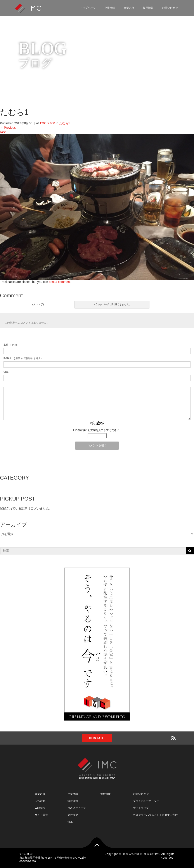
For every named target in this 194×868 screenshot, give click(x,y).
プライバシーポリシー (146, 801)
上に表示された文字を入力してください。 (97, 430)
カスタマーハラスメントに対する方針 (155, 815)
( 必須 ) (11, 345)
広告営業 (40, 801)
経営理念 (73, 801)
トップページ (88, 8)
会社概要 (73, 815)
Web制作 (40, 808)
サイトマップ (141, 808)
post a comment (60, 282)
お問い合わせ (170, 8)
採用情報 (148, 8)
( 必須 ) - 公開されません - (23, 358)
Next (5, 132)
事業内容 (129, 8)
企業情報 (110, 8)
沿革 (70, 822)
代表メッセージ (77, 808)
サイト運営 (41, 815)
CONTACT (97, 738)
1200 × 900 (47, 123)
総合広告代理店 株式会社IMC (142, 854)
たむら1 (65, 123)
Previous (8, 128)
